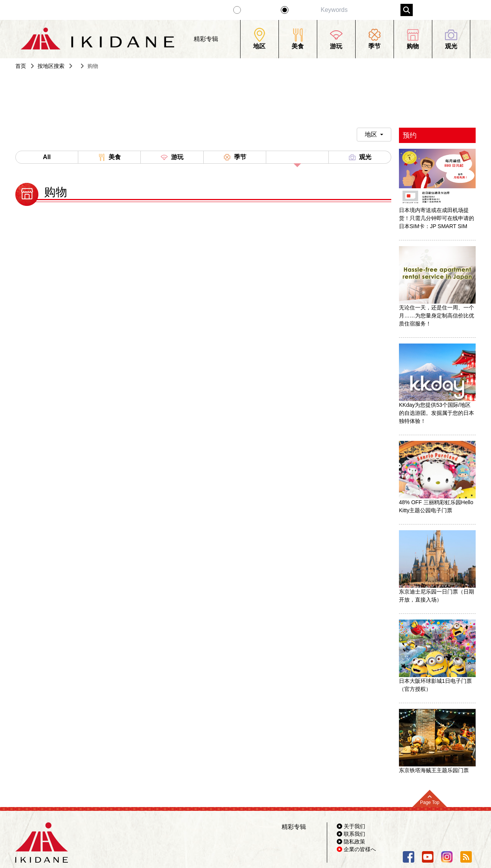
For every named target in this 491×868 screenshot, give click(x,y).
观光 (360, 157)
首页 (21, 66)
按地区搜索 (51, 66)
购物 (297, 159)
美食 (109, 157)
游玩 (172, 157)
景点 (298, 10)
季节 (235, 157)
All (47, 157)
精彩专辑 (258, 10)
